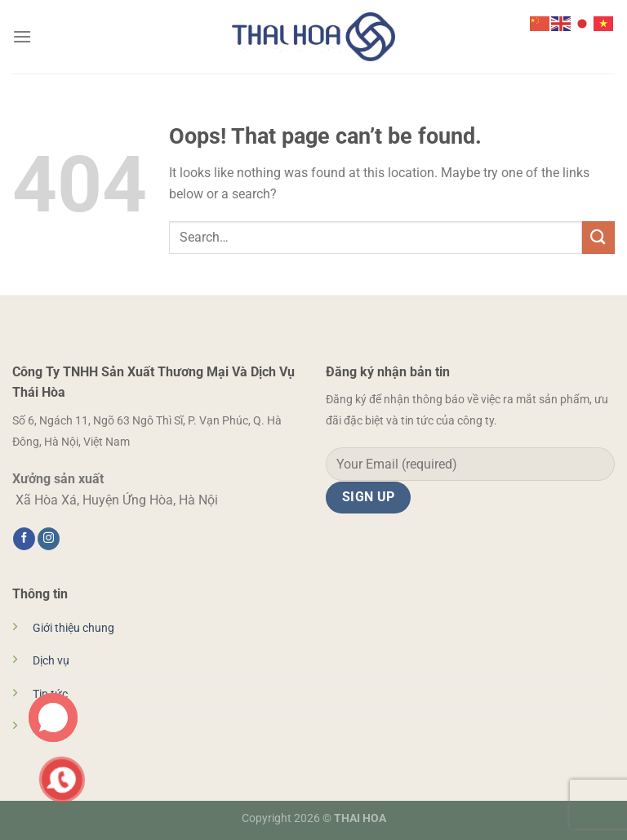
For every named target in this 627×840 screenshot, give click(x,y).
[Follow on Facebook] (24, 539)
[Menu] (22, 36)
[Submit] (598, 237)
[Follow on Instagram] (49, 539)
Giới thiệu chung (73, 628)
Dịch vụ (51, 661)
